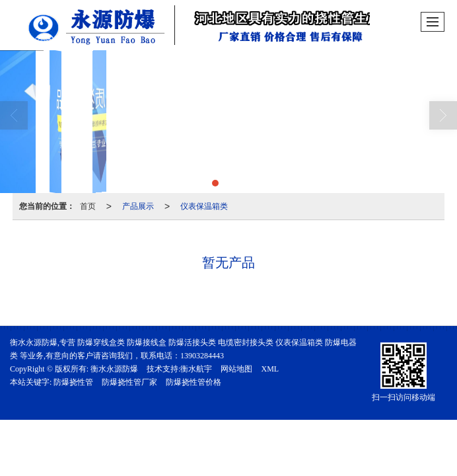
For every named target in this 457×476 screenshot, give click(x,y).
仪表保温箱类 (204, 206)
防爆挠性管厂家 (129, 382)
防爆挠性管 (73, 382)
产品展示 (138, 206)
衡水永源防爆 (114, 369)
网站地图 (236, 369)
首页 (88, 206)
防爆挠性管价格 (193, 382)
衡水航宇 (196, 369)
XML (270, 369)
